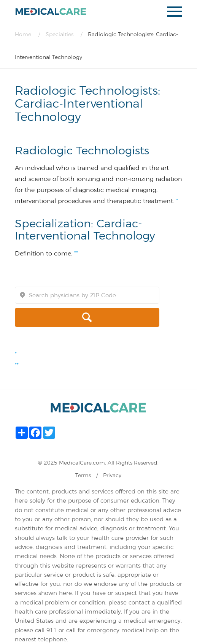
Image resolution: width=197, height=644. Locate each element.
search (54, 317)
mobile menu (175, 14)
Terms (83, 475)
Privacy (112, 475)
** (76, 253)
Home (23, 34)
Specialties (60, 34)
